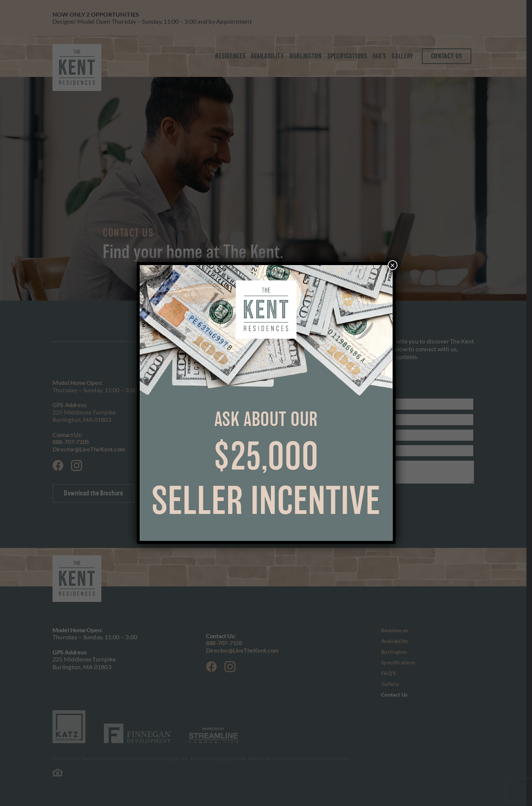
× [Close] (392, 265)
